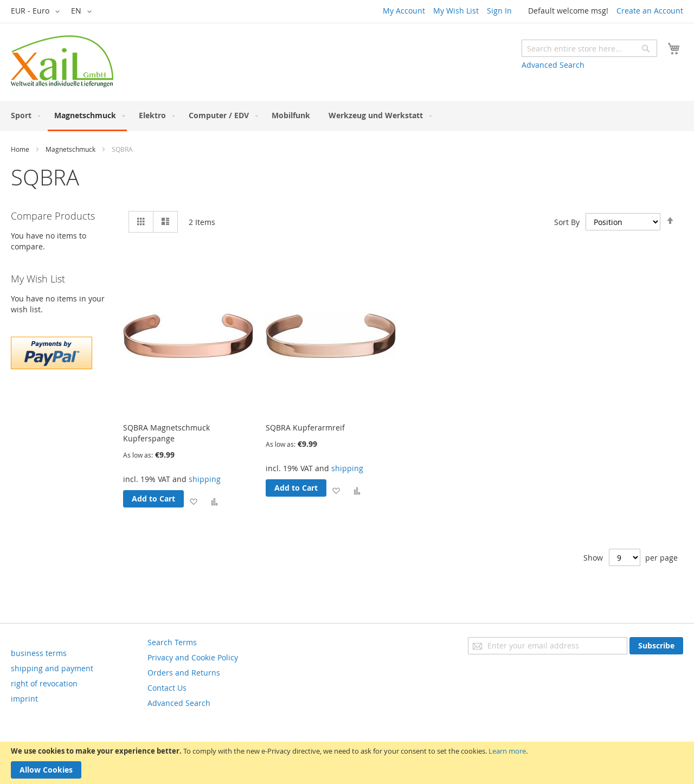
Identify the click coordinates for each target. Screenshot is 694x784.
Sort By (567, 222)
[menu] (347, 116)
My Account (404, 11)
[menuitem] (23, 115)
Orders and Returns (184, 673)
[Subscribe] (656, 646)
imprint (24, 699)
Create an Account (650, 11)
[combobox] (589, 48)
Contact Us (167, 688)
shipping (205, 479)
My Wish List (456, 11)
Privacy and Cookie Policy (193, 657)
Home (20, 149)
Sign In (499, 11)
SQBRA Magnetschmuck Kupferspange (166, 433)
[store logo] (62, 61)
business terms (39, 653)
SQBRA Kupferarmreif (305, 428)
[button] (37, 11)
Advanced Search (553, 65)
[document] (347, 763)
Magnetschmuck (70, 149)
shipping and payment (52, 668)
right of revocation (44, 683)
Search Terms (172, 642)
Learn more (507, 751)
